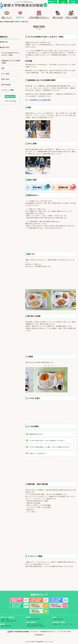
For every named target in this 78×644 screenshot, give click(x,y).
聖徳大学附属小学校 (58, 619)
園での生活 (58, 17)
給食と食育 (5, 79)
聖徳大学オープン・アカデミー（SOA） (63, 624)
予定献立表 (63, 187)
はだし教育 (5, 74)
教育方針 (20, 17)
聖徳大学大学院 (5, 619)
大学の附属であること (39, 17)
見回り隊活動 (6, 85)
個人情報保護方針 (39, 635)
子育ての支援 (71, 17)
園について (7, 17)
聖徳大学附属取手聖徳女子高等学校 (36, 626)
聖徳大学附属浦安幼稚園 (7, 22)
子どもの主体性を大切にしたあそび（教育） (11, 54)
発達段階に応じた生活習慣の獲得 (11, 62)
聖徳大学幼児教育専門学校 (34, 619)
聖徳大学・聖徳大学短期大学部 (9, 621)
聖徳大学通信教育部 (6, 626)
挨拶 (3, 68)
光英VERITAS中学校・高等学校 (35, 624)
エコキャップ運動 (7, 90)
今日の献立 (37, 187)
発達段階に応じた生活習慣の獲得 (41, 100)
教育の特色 (5, 47)
